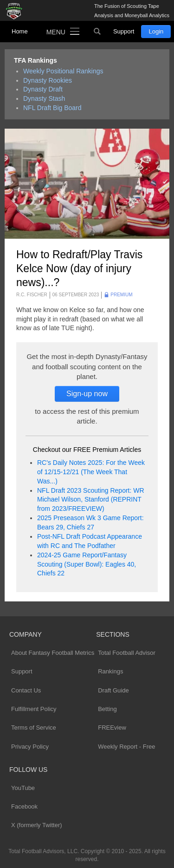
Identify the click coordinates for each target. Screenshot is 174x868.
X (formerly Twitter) (37, 825)
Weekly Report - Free (126, 747)
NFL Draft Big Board (52, 108)
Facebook (24, 806)
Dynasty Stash (44, 98)
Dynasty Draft (43, 89)
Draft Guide (113, 690)
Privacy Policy (30, 747)
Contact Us (26, 690)
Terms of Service (34, 728)
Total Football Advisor (127, 653)
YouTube (23, 788)
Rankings (110, 671)
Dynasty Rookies (48, 80)
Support (124, 31)
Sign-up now (87, 394)
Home (20, 31)
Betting (107, 709)
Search (97, 32)
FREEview (112, 728)
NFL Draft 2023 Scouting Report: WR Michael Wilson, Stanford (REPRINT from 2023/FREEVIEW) (91, 500)
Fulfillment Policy (34, 709)
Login (156, 31)
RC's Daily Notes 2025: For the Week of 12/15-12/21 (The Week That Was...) (91, 472)
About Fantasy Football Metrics (53, 653)
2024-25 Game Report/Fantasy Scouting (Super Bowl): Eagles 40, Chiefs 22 (87, 564)
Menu (56, 32)
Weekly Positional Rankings (63, 71)
